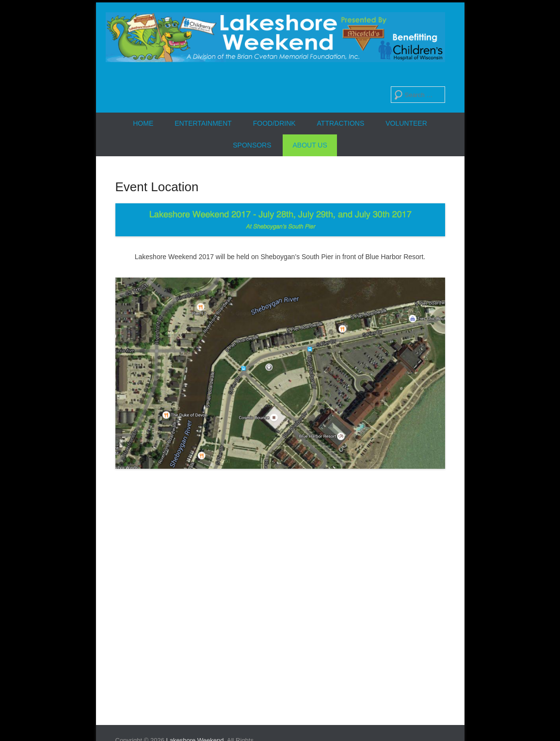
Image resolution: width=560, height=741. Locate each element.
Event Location (157, 187)
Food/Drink (274, 123)
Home (143, 123)
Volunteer (406, 123)
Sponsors (252, 145)
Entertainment (203, 123)
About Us (310, 145)
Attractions (341, 123)
